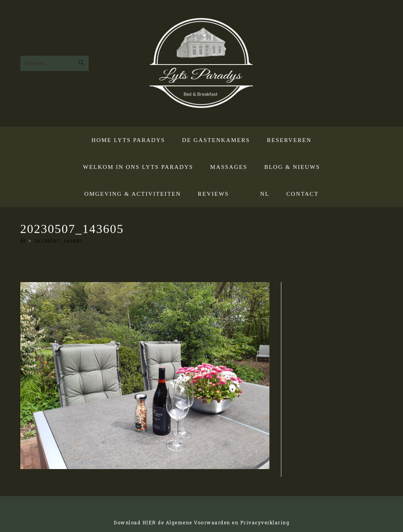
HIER (149, 522)
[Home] (23, 241)
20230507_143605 (59, 241)
